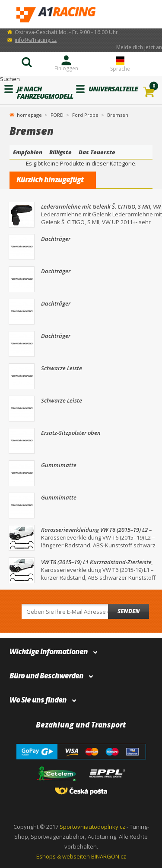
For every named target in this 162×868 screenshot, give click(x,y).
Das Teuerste (97, 152)
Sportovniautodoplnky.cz (92, 827)
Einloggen (66, 68)
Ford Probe (85, 115)
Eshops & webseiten (63, 856)
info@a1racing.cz (36, 40)
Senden (129, 611)
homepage (29, 114)
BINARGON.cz (109, 856)
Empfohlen (28, 152)
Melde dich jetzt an (139, 47)
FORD (57, 115)
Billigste (60, 152)
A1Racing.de (81, 14)
